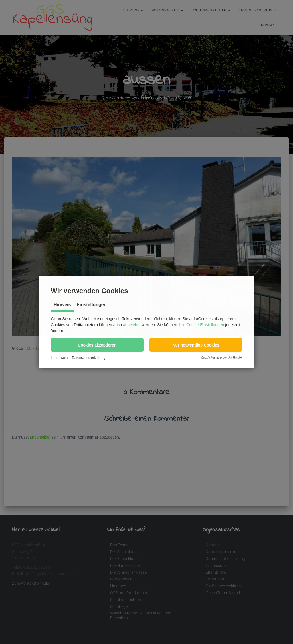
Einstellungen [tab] (91, 305)
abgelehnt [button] (132, 325)
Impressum (59, 358)
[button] (97, 345)
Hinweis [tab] (62, 305)
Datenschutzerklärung (89, 358)
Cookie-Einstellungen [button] (205, 325)
